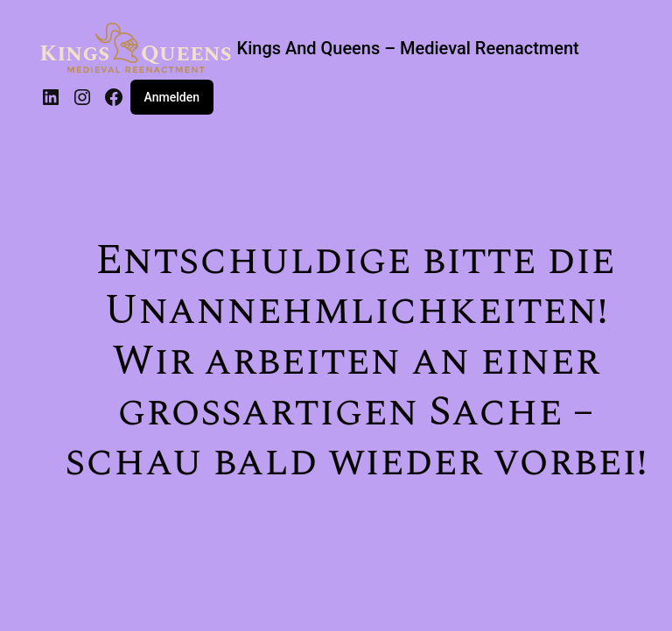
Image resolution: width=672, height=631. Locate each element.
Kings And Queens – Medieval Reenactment (408, 48)
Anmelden (172, 97)
